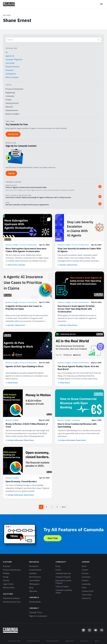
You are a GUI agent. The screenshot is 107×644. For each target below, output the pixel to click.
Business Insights (13, 114)
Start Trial (53, 538)
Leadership (86, 584)
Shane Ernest (13, 383)
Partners (85, 581)
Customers (86, 577)
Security (6, 581)
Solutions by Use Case (12, 602)
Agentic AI (10, 56)
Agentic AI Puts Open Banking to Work (25, 366)
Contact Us (86, 598)
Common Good (88, 591)
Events (58, 570)
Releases (9, 107)
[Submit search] (99, 40)
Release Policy (9, 588)
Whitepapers (34, 584)
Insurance (9, 70)
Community (10, 96)
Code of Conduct (62, 587)
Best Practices (35, 577)
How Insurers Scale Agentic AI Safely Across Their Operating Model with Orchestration (76, 309)
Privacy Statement (53, 641)
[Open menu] (101, 4)
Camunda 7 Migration (14, 60)
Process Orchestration (14, 89)
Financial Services (13, 67)
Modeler (6, 573)
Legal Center (8, 584)
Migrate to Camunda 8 (38, 616)
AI (7, 52)
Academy (33, 573)
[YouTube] (96, 630)
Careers (85, 570)
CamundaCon (11, 74)
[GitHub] (102, 630)
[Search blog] (51, 40)
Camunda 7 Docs (36, 613)
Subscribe (33, 591)
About (84, 566)
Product (9, 100)
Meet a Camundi (12, 77)
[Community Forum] (90, 630)
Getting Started (12, 103)
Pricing (6, 577)
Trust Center (87, 595)
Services (85, 573)
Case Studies (34, 581)
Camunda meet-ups (63, 573)
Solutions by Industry (11, 598)
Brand (97, 641)
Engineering (10, 93)
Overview (7, 566)
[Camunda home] (9, 4)
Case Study (10, 63)
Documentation (35, 570)
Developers (34, 566)
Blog (31, 588)
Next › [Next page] (64, 507)
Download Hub (35, 602)
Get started (13, 134)
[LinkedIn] (83, 630)
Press (84, 588)
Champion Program (63, 577)
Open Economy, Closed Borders (21, 481)
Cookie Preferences (33, 641)
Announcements (12, 110)
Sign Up (11, 173)
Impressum (84, 641)
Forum (58, 566)
